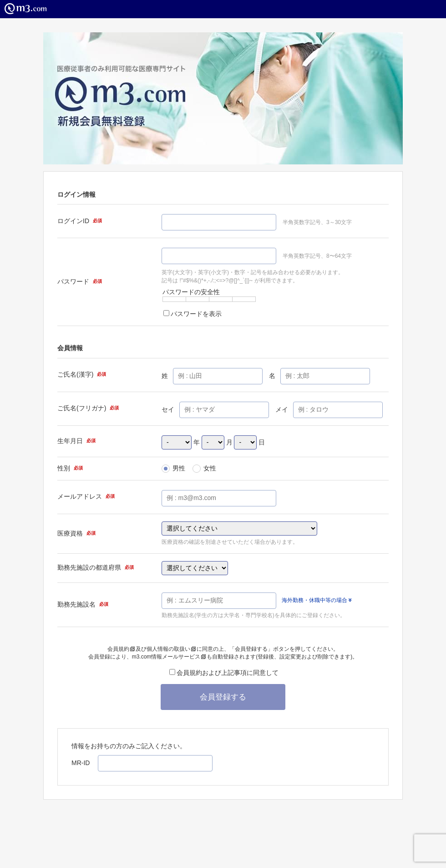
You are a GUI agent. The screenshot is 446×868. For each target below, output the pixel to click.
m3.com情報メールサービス (169, 657)
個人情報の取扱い (171, 649)
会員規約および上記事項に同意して (224, 673)
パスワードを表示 (193, 314)
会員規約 (121, 649)
